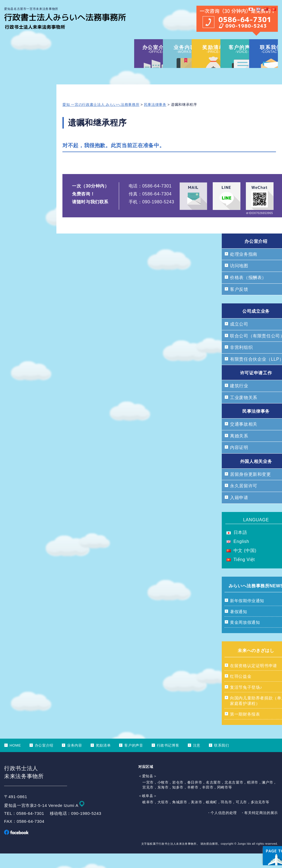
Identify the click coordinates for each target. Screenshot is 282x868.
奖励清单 (103, 760)
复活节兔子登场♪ (246, 702)
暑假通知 (239, 626)
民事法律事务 (155, 119)
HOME (15, 760)
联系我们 (222, 760)
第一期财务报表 (245, 729)
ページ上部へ (263, 830)
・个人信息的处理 (222, 827)
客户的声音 (134, 760)
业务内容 (75, 760)
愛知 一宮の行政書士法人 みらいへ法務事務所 (101, 119)
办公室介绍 (44, 760)
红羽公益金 (241, 691)
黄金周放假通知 (245, 637)
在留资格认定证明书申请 (254, 680)
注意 (197, 760)
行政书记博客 (168, 760)
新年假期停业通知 (247, 615)
